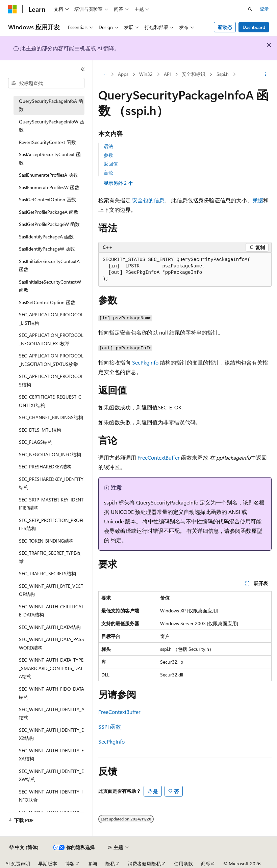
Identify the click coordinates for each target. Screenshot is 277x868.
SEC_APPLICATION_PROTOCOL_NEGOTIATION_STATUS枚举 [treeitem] (51, 360)
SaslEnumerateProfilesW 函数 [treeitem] (49, 187)
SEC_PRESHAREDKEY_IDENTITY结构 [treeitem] (51, 483)
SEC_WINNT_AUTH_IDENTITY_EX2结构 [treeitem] (51, 734)
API (167, 74)
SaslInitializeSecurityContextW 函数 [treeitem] (50, 286)
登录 (264, 9)
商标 (206, 863)
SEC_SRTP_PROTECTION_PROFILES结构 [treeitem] (51, 524)
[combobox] (46, 83)
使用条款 (183, 863)
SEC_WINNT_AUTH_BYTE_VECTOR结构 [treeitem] (51, 590)
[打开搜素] (250, 9)
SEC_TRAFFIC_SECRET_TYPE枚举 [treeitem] (50, 557)
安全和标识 (194, 74)
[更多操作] (266, 75)
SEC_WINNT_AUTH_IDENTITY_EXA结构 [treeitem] (51, 755)
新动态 (225, 27)
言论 (108, 172)
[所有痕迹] (104, 75)
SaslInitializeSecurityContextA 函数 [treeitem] (49, 265)
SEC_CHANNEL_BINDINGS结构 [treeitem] (51, 417)
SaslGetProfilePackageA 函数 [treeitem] (49, 212)
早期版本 (48, 863)
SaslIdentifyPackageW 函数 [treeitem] (47, 249)
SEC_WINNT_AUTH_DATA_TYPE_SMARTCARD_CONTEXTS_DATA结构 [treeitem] (51, 668)
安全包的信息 (148, 200)
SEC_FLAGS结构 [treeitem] (36, 442)
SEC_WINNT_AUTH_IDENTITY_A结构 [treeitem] (52, 714)
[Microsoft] (12, 9)
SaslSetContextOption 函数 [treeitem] (47, 302)
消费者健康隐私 (144, 863)
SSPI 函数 (110, 727)
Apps (123, 74)
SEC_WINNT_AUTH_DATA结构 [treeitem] (50, 627)
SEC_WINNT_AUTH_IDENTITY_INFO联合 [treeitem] (51, 796)
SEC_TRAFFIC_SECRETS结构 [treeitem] (47, 573)
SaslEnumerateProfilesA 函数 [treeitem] (48, 175)
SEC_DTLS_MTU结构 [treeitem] (40, 430)
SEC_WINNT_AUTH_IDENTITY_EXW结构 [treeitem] (51, 775)
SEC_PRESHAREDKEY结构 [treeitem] (45, 467)
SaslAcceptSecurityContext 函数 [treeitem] (50, 158)
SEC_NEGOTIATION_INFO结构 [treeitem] (50, 454)
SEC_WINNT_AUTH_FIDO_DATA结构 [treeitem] (52, 693)
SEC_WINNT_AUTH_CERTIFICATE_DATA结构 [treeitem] (51, 611)
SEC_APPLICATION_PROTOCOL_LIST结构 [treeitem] (51, 319)
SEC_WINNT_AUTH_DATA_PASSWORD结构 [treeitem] (52, 643)
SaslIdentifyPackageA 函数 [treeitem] (46, 237)
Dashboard (254, 27)
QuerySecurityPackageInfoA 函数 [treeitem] (51, 105)
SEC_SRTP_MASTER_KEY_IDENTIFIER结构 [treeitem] (51, 504)
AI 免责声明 (18, 863)
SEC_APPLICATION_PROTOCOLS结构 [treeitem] (51, 380)
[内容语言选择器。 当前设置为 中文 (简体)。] (24, 847)
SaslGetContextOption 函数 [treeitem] (47, 199)
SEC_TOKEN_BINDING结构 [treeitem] (46, 541)
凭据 (258, 200)
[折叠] (83, 69)
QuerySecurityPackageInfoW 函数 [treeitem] (52, 126)
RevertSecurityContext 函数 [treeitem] (47, 142)
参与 (93, 863)
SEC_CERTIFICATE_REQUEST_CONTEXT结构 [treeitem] (50, 401)
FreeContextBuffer (159, 457)
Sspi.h (223, 74)
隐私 (110, 863)
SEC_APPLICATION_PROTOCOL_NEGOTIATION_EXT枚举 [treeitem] (51, 339)
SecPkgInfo (145, 362)
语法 (108, 146)
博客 (70, 863)
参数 (108, 155)
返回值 (111, 164)
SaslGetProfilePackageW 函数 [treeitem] (49, 224)
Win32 (146, 74)
